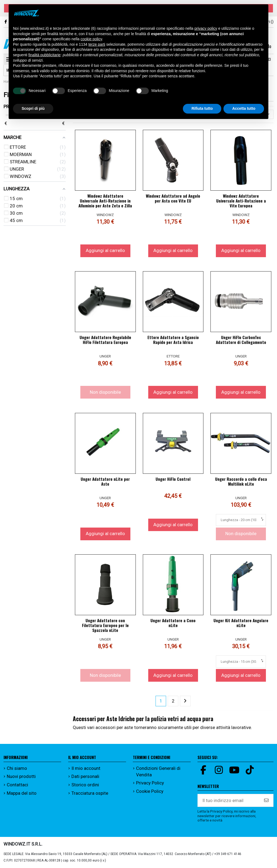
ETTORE (173, 356)
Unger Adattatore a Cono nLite (173, 623)
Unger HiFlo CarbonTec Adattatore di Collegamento (241, 340)
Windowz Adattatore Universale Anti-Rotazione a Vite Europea (241, 201)
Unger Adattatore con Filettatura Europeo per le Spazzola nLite (105, 625)
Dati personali (85, 777)
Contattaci (17, 785)
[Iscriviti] (266, 801)
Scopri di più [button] (33, 108)
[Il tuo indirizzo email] (229, 801)
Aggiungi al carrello (105, 251)
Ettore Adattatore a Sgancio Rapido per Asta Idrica (173, 340)
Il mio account (86, 768)
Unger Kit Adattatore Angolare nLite (241, 623)
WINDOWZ (105, 215)
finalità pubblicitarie (44, 55)
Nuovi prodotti (21, 777)
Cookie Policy (150, 791)
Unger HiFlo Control (173, 479)
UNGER (105, 356)
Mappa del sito (22, 793)
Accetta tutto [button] (244, 108)
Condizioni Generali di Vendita (158, 771)
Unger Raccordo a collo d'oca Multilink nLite (241, 481)
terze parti (97, 44)
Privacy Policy (150, 783)
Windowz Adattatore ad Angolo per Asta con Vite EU (173, 198)
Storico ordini (85, 785)
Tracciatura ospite (90, 793)
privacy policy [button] (206, 28)
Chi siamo (17, 768)
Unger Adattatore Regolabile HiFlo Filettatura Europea (105, 340)
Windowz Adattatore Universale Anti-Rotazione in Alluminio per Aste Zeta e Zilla (105, 201)
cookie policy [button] (91, 39)
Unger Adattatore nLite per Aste (105, 481)
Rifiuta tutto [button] (202, 108)
